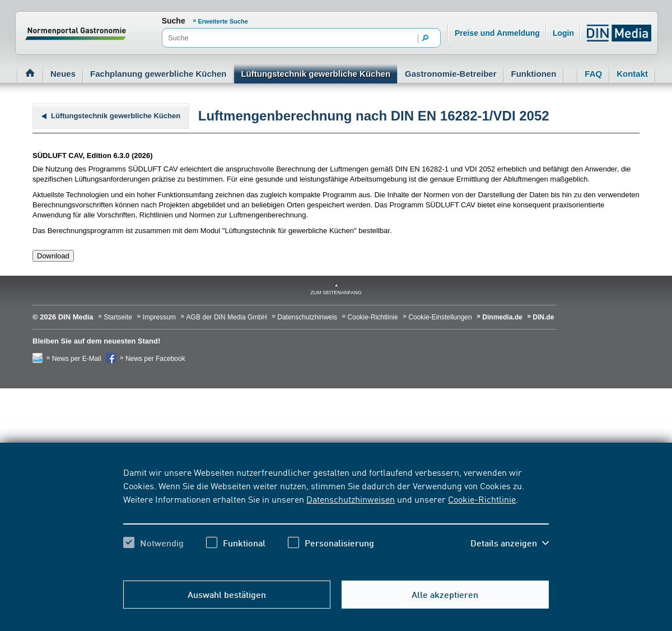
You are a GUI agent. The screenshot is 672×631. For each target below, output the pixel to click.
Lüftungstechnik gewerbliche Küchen (316, 74)
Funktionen (533, 74)
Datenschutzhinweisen (351, 499)
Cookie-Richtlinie (482, 499)
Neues (63, 74)
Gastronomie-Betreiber (451, 74)
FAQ (593, 74)
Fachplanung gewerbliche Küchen (158, 74)
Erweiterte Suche (223, 21)
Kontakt (632, 74)
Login (563, 33)
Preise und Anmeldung (497, 33)
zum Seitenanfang (336, 293)
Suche (174, 21)
